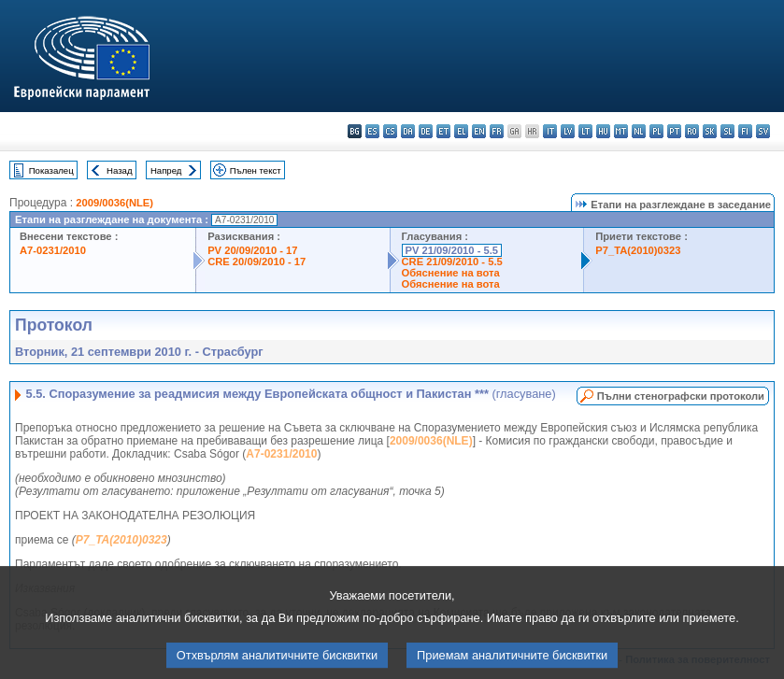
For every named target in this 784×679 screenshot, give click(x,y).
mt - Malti (621, 131)
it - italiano (550, 131)
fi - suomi (745, 131)
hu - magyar (603, 131)
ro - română (692, 131)
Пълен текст (256, 170)
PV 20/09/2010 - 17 (252, 250)
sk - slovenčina (710, 131)
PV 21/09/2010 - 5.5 (452, 250)
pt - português (674, 131)
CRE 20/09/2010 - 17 (257, 262)
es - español (372, 131)
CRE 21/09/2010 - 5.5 (452, 262)
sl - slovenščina (727, 131)
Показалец (51, 170)
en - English (479, 131)
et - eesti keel (443, 131)
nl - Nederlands (639, 131)
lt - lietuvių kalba (585, 131)
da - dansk (408, 131)
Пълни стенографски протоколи (681, 396)
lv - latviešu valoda (568, 131)
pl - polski (656, 131)
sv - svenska (763, 131)
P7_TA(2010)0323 (638, 250)
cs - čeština (390, 131)
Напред (166, 170)
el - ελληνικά (461, 131)
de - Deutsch (426, 131)
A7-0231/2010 (53, 250)
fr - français (497, 131)
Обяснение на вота (451, 273)
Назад (120, 170)
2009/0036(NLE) (114, 203)
